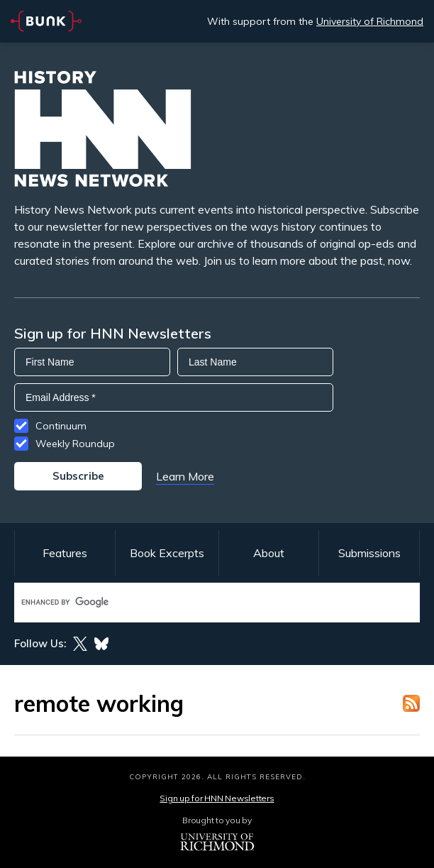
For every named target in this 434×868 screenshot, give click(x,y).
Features (65, 553)
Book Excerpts (167, 553)
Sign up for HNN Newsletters (217, 798)
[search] (202, 602)
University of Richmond (370, 21)
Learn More (185, 476)
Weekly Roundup (75, 444)
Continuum (61, 426)
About (269, 553)
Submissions (369, 553)
